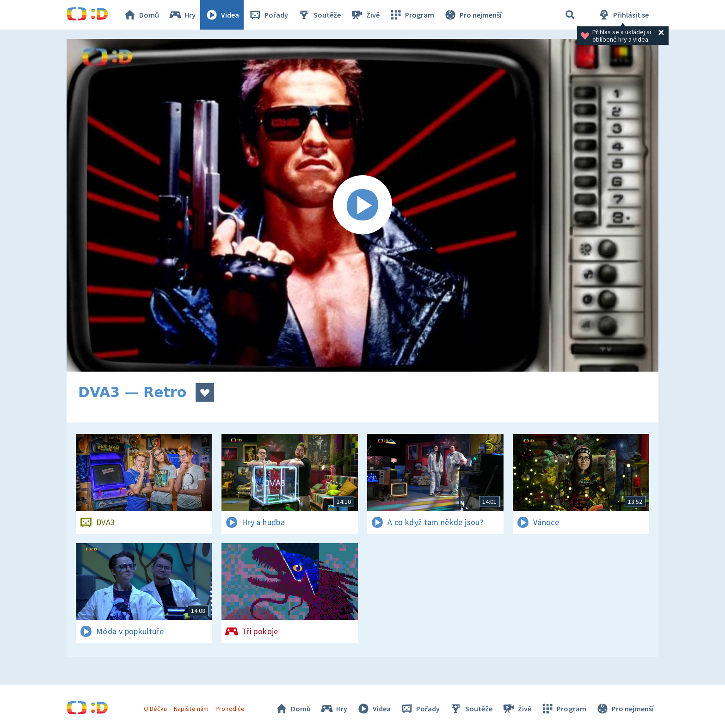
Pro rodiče (230, 709)
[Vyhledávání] (570, 15)
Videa (222, 15)
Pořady (268, 15)
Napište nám (191, 709)
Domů (141, 15)
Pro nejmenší (473, 15)
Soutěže (319, 15)
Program (412, 15)
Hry (182, 15)
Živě (365, 15)
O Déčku (155, 709)
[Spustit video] (362, 205)
